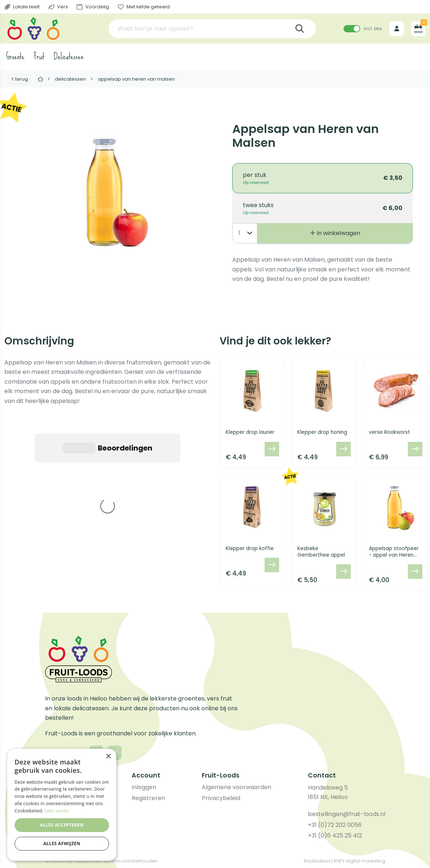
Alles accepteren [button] (62, 825)
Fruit (39, 56)
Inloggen (144, 787)
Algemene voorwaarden (236, 787)
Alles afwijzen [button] (62, 843)
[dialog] (62, 805)
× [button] (108, 757)
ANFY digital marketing (359, 861)
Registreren (148, 798)
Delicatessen (69, 56)
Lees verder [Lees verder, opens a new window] (57, 811)
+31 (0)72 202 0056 (335, 825)
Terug (20, 79)
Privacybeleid (221, 798)
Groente (15, 56)
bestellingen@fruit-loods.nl (347, 814)
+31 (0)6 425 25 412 (335, 835)
